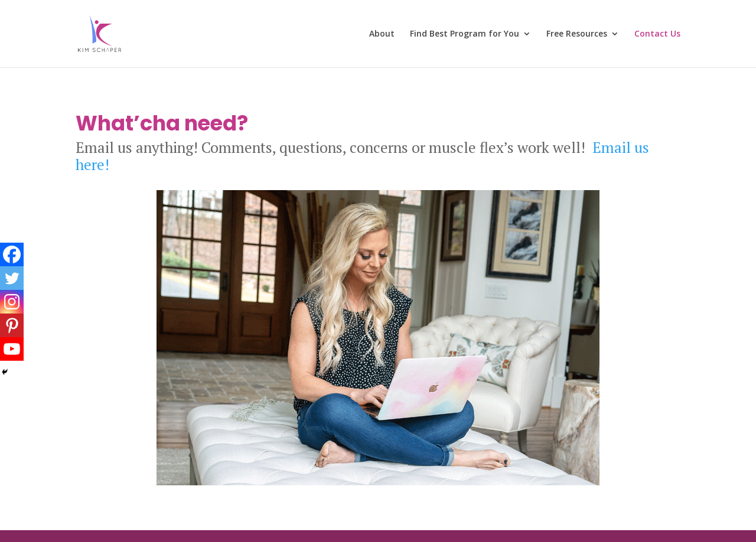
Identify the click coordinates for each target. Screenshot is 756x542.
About (382, 34)
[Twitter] (12, 278)
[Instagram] (12, 302)
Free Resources (577, 34)
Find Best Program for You (465, 34)
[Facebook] (12, 254)
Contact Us (657, 34)
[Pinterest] (12, 325)
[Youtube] (12, 349)
